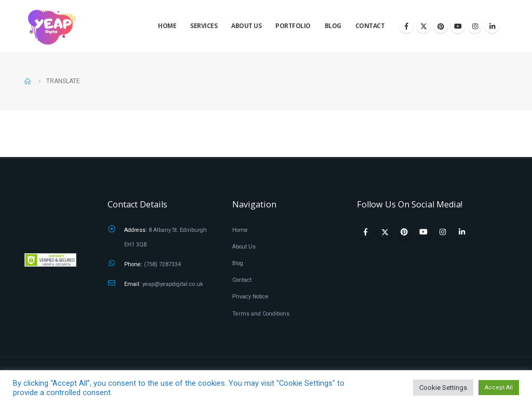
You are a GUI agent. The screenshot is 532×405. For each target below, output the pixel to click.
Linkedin (462, 232)
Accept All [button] (499, 388)
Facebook (366, 232)
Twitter (385, 232)
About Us (246, 26)
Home (167, 26)
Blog (333, 26)
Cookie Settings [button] (443, 388)
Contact (370, 26)
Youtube (423, 232)
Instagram (443, 232)
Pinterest (404, 232)
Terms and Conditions (261, 314)
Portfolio (293, 26)
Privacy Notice (250, 297)
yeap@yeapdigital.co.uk (173, 284)
